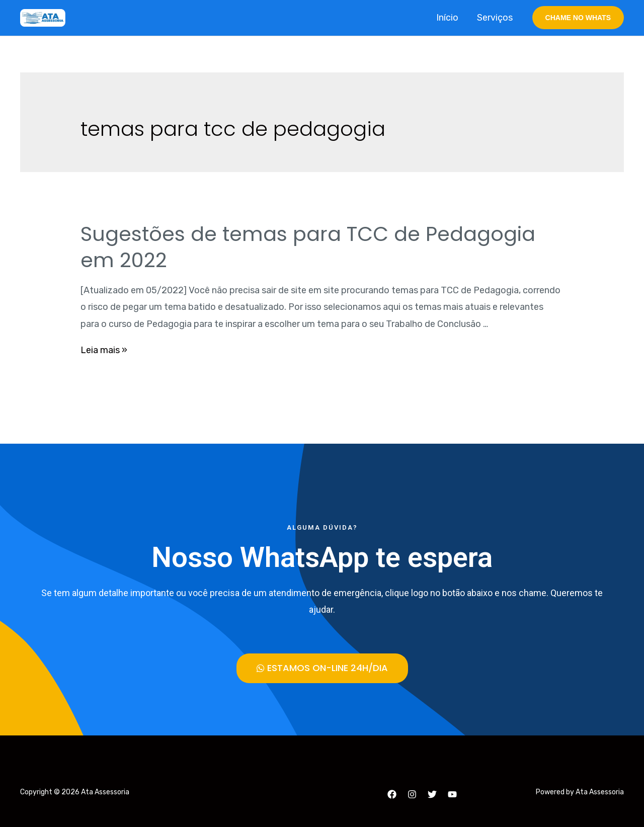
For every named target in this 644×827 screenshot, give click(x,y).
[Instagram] (412, 794)
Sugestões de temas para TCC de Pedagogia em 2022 (308, 247)
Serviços (495, 18)
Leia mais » (104, 350)
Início (448, 18)
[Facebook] (392, 794)
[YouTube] (452, 794)
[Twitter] (432, 794)
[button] (322, 668)
